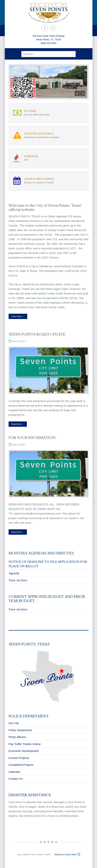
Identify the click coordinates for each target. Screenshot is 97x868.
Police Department (20, 730)
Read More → (18, 424)
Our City (14, 723)
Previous (77, 93)
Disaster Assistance (30, 795)
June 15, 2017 (19, 341)
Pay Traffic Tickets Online (25, 744)
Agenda (14, 573)
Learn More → (18, 316)
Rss (53, 28)
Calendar (14, 772)
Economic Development (24, 751)
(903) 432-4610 (48, 43)
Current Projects (19, 758)
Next (83, 93)
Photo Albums (17, 737)
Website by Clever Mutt (65, 854)
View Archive (18, 580)
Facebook (45, 28)
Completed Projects (21, 765)
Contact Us (16, 779)
